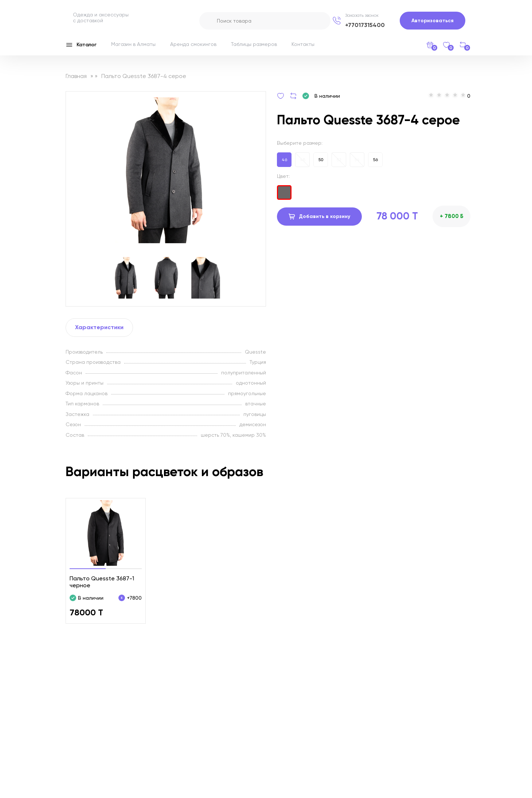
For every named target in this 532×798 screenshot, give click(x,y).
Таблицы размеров (254, 44)
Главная (76, 76)
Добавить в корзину (319, 217)
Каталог (81, 45)
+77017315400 (365, 25)
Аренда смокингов (193, 44)
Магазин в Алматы (133, 44)
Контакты (303, 44)
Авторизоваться (433, 21)
